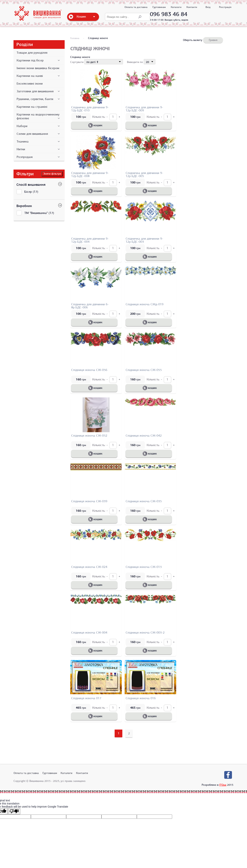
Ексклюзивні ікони (30, 84)
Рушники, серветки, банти (39, 99)
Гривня (213, 40)
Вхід (208, 7)
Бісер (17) (31, 192)
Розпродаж (39, 157)
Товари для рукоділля (32, 53)
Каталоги (176, 7)
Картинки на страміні (32, 107)
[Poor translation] (14, 811)
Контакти (192, 7)
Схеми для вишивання (39, 134)
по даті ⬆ (93, 62)
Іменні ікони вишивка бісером (38, 68)
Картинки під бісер (39, 60)
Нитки (39, 149)
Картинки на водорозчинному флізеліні (39, 116)
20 (147, 62)
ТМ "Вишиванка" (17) (39, 213)
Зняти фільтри (52, 174)
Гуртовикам (159, 7)
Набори (39, 126)
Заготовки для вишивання (39, 91)
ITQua (223, 785)
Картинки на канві (39, 76)
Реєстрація (225, 7)
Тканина (39, 142)
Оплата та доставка (136, 7)
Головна (75, 38)
